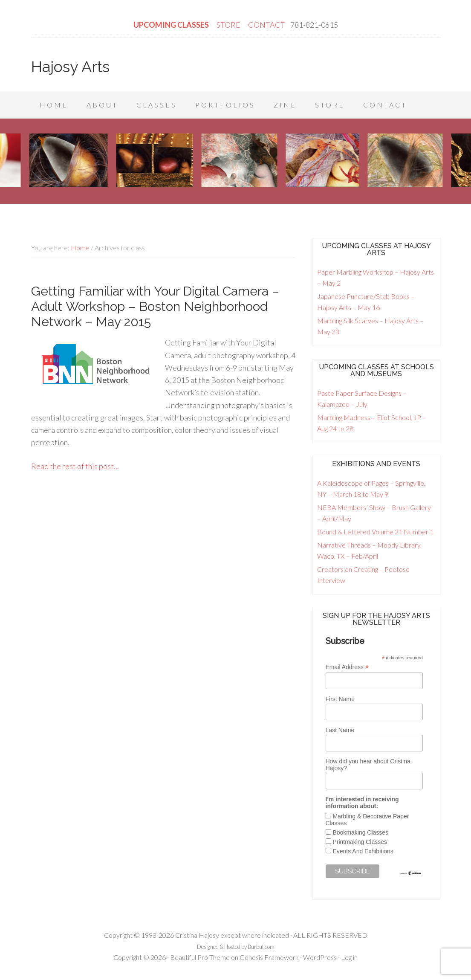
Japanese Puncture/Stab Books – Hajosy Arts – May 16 (366, 302)
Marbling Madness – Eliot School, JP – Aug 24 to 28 (372, 423)
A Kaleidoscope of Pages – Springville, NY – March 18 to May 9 (371, 489)
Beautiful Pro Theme (200, 957)
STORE (229, 25)
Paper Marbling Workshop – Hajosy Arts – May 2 (376, 277)
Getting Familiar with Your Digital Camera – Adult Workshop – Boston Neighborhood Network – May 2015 (155, 306)
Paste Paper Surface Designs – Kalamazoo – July (362, 399)
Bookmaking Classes (360, 832)
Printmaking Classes (360, 842)
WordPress (320, 957)
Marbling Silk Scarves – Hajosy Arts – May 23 (370, 326)
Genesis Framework (269, 957)
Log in (349, 957)
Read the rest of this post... (75, 466)
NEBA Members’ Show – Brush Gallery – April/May (374, 513)
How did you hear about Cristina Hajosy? (368, 765)
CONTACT (267, 25)
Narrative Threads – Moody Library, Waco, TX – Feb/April (369, 550)
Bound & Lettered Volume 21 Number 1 (375, 532)
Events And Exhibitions (363, 851)
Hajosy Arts (70, 67)
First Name (340, 699)
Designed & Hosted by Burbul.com (236, 947)
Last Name (340, 730)
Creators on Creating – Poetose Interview (363, 575)
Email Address (347, 667)
